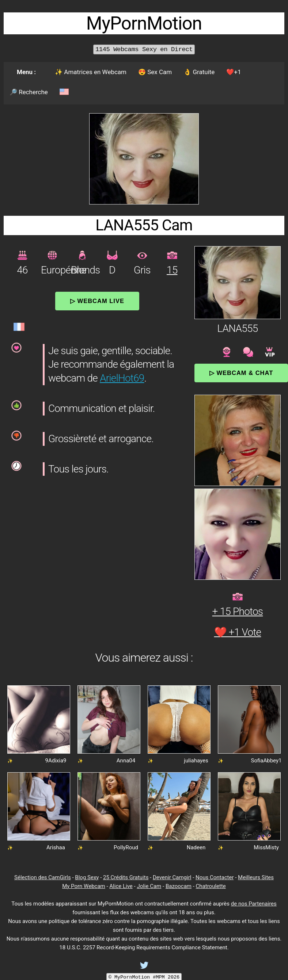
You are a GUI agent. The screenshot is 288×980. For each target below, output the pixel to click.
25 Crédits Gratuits (126, 877)
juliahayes (196, 761)
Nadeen (196, 847)
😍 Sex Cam (155, 72)
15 (172, 270)
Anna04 (126, 761)
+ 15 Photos (238, 611)
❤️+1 (234, 72)
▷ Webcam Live (97, 301)
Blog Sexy (87, 877)
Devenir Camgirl (172, 877)
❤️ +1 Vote (238, 632)
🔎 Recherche (29, 92)
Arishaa (56, 847)
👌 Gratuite (199, 72)
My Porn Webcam (84, 886)
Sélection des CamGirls (43, 877)
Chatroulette (211, 886)
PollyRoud (126, 847)
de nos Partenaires (254, 904)
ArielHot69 (122, 378)
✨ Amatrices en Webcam (91, 72)
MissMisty (266, 847)
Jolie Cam (149, 886)
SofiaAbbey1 (266, 761)
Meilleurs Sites (256, 877)
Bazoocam (179, 886)
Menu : (26, 72)
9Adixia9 (56, 761)
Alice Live (121, 886)
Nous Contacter (215, 877)
